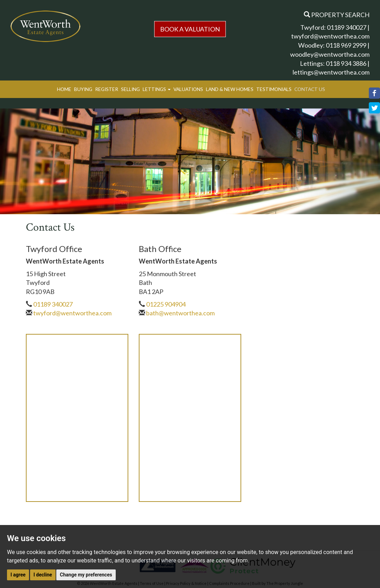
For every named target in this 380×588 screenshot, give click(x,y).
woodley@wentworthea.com (330, 54)
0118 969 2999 (346, 45)
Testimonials (274, 89)
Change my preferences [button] (86, 575)
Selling (130, 89)
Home (64, 89)
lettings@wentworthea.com (331, 72)
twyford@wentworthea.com (330, 36)
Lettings (157, 89)
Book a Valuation (190, 29)
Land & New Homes (230, 89)
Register (107, 89)
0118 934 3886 (346, 63)
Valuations (188, 89)
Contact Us (310, 89)
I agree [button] (18, 575)
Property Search (337, 15)
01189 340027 (347, 27)
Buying (83, 89)
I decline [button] (43, 575)
